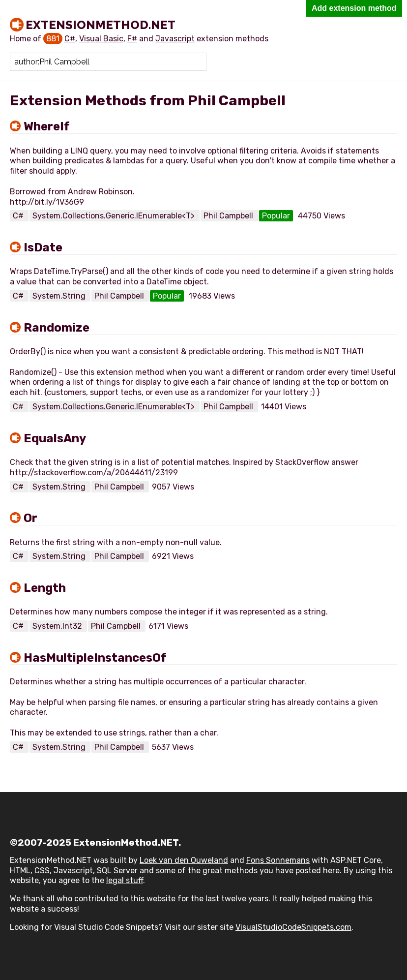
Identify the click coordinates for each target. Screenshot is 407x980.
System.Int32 (58, 626)
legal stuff (125, 880)
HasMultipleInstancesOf (95, 658)
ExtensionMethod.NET (101, 25)
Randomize (57, 328)
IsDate (43, 247)
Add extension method (354, 8)
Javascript (175, 39)
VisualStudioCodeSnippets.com (293, 927)
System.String (60, 296)
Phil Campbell (229, 216)
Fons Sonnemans (278, 860)
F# (132, 39)
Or (30, 518)
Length (45, 588)
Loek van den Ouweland (184, 860)
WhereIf (47, 126)
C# (70, 39)
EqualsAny (55, 438)
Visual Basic (101, 39)
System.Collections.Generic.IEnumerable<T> (115, 216)
